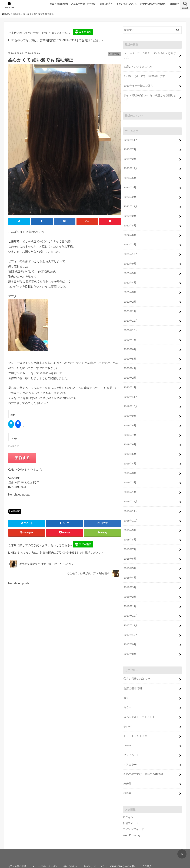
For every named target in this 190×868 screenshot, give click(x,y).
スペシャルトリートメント (139, 702)
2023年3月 (130, 185)
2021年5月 (130, 268)
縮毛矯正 (16, 511)
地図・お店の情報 (59, 4)
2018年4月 (130, 565)
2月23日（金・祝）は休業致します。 (145, 76)
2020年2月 (130, 371)
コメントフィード (133, 812)
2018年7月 (130, 538)
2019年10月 (130, 398)
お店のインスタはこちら (138, 66)
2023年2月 (130, 194)
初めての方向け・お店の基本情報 (143, 757)
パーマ (127, 729)
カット (127, 683)
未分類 (127, 767)
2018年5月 (130, 556)
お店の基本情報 (133, 674)
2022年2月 (130, 240)
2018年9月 (130, 519)
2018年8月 (130, 528)
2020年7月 (130, 333)
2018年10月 (130, 510)
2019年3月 (130, 463)
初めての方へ (106, 4)
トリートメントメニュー (138, 720)
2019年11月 (130, 389)
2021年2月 (130, 296)
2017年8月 (130, 640)
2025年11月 (130, 138)
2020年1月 (130, 380)
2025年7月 (130, 148)
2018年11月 (130, 500)
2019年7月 (130, 426)
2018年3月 (130, 575)
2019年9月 (130, 408)
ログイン (128, 800)
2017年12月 (130, 603)
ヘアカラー (130, 748)
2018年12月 (130, 491)
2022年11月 (130, 203)
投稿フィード (131, 806)
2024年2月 (130, 157)
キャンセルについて (127, 4)
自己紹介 (174, 4)
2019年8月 (130, 417)
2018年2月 (130, 584)
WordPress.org (131, 817)
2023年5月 (130, 176)
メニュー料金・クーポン (84, 4)
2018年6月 (130, 547)
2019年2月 (130, 473)
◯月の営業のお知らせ (137, 664)
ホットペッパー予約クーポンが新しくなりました (150, 55)
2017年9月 (130, 631)
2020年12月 (130, 315)
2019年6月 (130, 435)
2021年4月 (130, 278)
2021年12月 (130, 250)
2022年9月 (130, 213)
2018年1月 (130, 593)
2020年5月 (130, 352)
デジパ (127, 711)
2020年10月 (130, 324)
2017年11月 (130, 612)
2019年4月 (130, 454)
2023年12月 (130, 166)
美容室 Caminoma (151, 859)
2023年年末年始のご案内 (138, 85)
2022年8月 (130, 222)
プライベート (131, 739)
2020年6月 (130, 343)
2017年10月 (130, 621)
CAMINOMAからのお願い (153, 4)
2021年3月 (130, 287)
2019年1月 (130, 482)
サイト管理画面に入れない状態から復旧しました (150, 96)
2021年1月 (130, 305)
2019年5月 (130, 445)
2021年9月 (130, 259)
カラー (127, 692)
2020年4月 (130, 361)
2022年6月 (130, 231)
